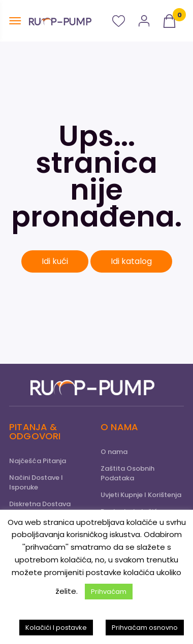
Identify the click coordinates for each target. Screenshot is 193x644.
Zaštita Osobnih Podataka (127, 473)
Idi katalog (131, 261)
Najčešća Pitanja (38, 461)
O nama (114, 452)
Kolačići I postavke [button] (56, 628)
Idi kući (55, 261)
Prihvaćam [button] (109, 592)
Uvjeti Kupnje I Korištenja (141, 495)
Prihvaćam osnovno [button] (145, 628)
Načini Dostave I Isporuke (36, 482)
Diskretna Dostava (40, 504)
